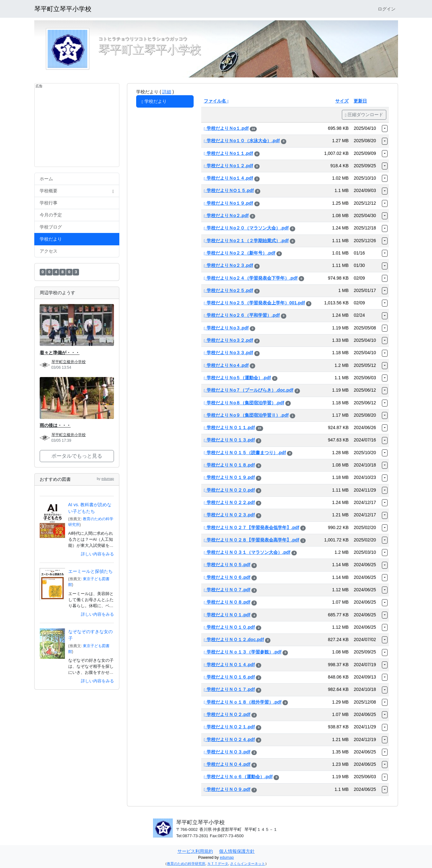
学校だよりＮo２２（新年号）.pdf (239, 253)
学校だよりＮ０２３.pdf (229, 515)
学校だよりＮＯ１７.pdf (229, 689)
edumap (108, 479)
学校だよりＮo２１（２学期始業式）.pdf (246, 241)
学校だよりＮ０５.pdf (227, 565)
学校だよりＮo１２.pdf (228, 166)
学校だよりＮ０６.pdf (227, 577)
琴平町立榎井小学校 (69, 362)
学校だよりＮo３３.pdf (228, 353)
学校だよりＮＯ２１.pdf (229, 727)
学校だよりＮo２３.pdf (228, 265)
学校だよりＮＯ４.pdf (227, 764)
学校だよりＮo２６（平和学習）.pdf (242, 315)
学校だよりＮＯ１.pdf (227, 615)
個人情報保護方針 (237, 851)
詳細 (167, 92)
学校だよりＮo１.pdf (226, 128)
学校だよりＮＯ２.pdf (227, 714)
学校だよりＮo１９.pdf (228, 203)
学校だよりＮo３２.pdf (228, 340)
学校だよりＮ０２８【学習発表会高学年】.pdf (252, 540)
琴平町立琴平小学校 (63, 9)
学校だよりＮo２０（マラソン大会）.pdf (246, 228)
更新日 (360, 101)
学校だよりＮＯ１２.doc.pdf (234, 639)
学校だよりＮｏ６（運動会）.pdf (238, 777)
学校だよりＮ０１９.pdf (229, 477)
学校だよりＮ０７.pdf (227, 590)
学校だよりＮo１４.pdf (228, 178)
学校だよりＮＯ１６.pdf (229, 677)
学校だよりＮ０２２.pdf (229, 502)
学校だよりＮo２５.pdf (228, 290)
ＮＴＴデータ (218, 864)
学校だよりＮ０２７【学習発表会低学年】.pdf (252, 527)
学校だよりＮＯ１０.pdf (229, 627)
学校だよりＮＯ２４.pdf (229, 739)
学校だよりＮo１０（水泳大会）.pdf (242, 141)
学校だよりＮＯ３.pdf (227, 752)
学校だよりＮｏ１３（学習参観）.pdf (243, 652)
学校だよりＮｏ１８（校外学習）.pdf (243, 702)
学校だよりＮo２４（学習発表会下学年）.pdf (251, 278)
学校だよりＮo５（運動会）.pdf (237, 378)
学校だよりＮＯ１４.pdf (229, 665)
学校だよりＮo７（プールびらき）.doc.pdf (249, 390)
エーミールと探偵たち (90, 571)
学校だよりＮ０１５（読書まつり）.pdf (245, 453)
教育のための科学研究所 (186, 864)
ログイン (387, 9)
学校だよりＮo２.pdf (226, 215)
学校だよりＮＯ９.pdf (227, 789)
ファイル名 (216, 101)
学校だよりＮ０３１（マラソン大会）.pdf (247, 552)
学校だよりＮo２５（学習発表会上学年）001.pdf (254, 303)
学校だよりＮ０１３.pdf (229, 440)
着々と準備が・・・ (60, 353)
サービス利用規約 (195, 851)
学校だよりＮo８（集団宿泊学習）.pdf (244, 403)
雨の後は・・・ (55, 425)
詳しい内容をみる (97, 554)
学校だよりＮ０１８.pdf (229, 465)
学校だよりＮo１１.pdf (228, 153)
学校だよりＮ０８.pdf (227, 602)
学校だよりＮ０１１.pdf (229, 427)
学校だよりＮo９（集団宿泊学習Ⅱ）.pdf (246, 415)
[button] (385, 129)
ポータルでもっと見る (77, 456)
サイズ (342, 101)
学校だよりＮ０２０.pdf (229, 490)
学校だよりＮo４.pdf (226, 365)
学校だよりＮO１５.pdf (229, 190)
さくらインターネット (248, 864)
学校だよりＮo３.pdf (226, 328)
